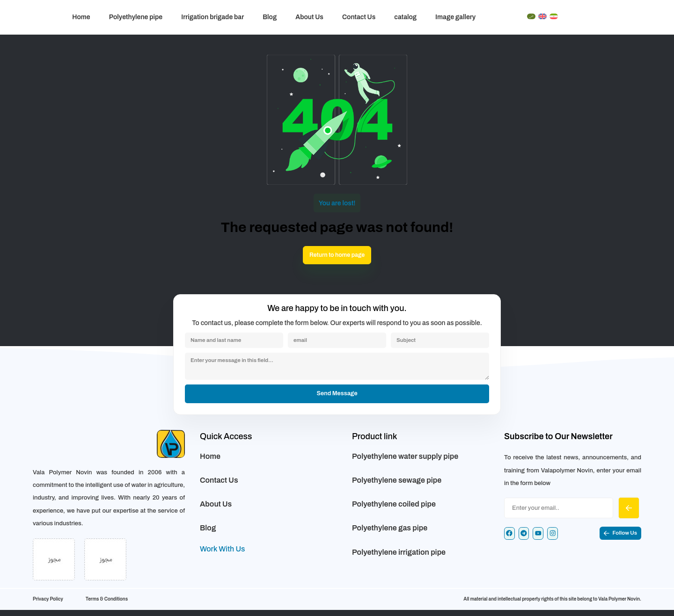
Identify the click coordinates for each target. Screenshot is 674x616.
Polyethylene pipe (136, 17)
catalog (405, 17)
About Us (309, 17)
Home (81, 17)
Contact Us (359, 17)
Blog (270, 17)
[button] (617, 541)
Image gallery (455, 17)
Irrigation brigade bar (212, 17)
